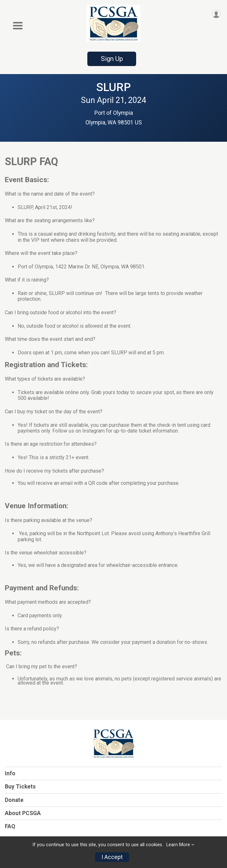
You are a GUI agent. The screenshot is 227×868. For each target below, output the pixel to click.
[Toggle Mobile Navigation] (18, 26)
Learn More (178, 845)
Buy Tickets (20, 787)
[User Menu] (216, 14)
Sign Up (112, 59)
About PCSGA (23, 813)
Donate (14, 800)
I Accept (112, 857)
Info (10, 773)
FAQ (10, 826)
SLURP (113, 87)
